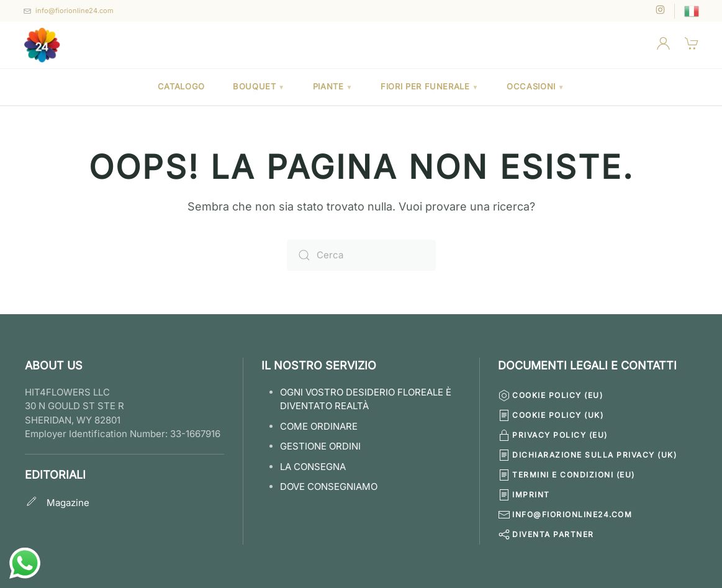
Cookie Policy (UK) (551, 415)
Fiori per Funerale (430, 86)
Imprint (524, 495)
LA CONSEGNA (313, 467)
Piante (333, 86)
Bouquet (259, 86)
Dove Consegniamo (329, 486)
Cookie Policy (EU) (550, 396)
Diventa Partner (546, 535)
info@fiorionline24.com (74, 11)
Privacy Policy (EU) (553, 435)
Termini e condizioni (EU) (566, 475)
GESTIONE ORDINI (320, 446)
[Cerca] (361, 255)
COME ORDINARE (319, 426)
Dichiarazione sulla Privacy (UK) (587, 455)
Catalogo (181, 86)
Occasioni (535, 86)
